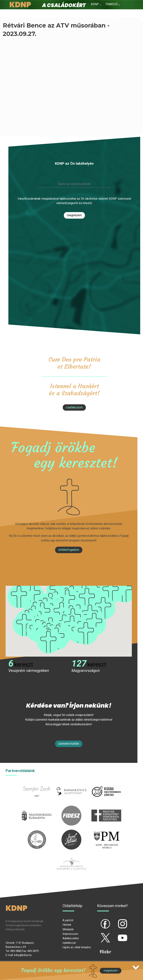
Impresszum (70, 934)
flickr (101, 949)
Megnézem (74, 215)
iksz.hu (106, 784)
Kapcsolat (114, 20)
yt (116, 935)
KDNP (95, 4)
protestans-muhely (106, 832)
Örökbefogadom (69, 550)
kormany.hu (37, 808)
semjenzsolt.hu (37, 784)
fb (99, 921)
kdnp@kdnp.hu (23, 955)
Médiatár (68, 929)
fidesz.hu (71, 808)
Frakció (112, 4)
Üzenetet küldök (69, 744)
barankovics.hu (71, 784)
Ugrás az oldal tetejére (77, 947)
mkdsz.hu (106, 808)
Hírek (95, 13)
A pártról (68, 920)
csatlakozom (74, 407)
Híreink (67, 925)
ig (116, 921)
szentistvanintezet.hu (71, 832)
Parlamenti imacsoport (71, 856)
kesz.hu (37, 832)
